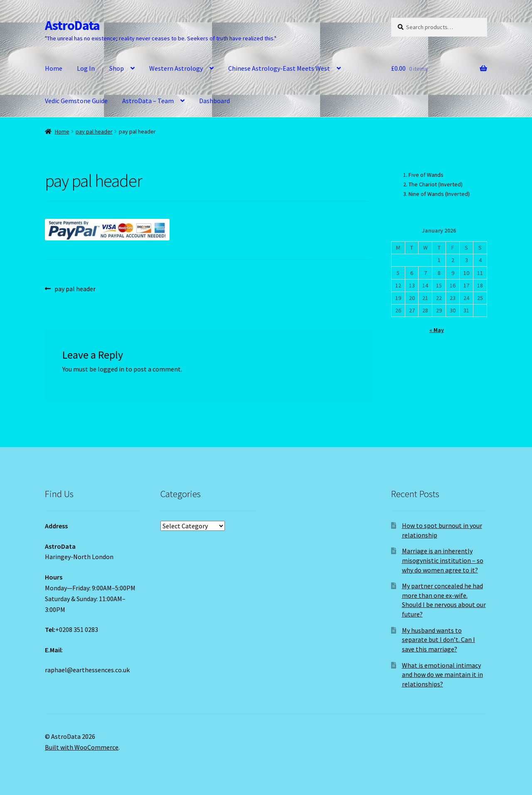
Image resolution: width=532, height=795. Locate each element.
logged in (111, 369)
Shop (117, 68)
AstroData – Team (148, 101)
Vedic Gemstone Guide (76, 101)
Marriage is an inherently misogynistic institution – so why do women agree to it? (443, 560)
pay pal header (94, 131)
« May (437, 330)
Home (54, 68)
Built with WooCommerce (82, 747)
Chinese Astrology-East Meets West (279, 68)
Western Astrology (176, 68)
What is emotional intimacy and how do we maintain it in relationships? (442, 675)
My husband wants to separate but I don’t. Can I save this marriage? (438, 640)
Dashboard (214, 101)
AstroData (72, 25)
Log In (86, 68)
